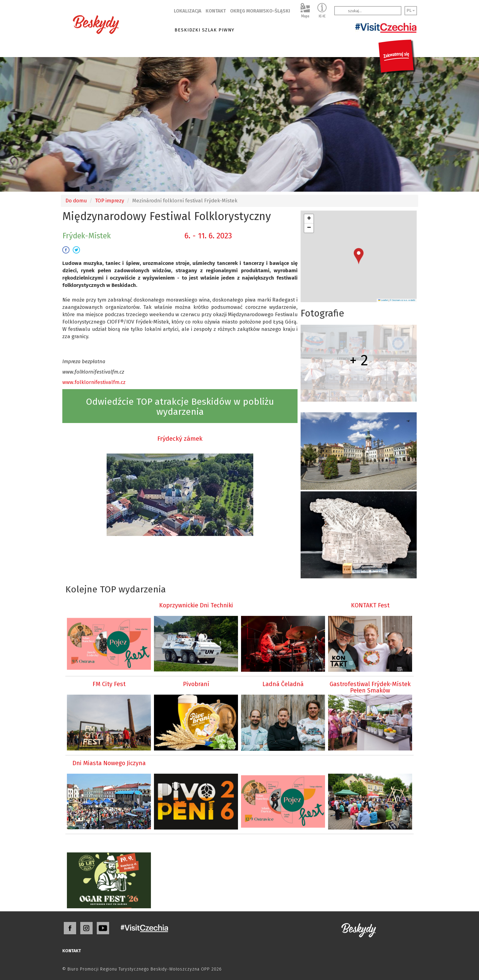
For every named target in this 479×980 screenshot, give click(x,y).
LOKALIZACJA (188, 11)
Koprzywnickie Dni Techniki (196, 605)
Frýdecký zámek (180, 439)
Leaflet (383, 300)
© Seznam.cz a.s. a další (402, 300)
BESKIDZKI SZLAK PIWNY (204, 30)
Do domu (76, 201)
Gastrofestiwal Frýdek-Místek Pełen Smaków (370, 687)
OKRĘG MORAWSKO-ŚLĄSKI (260, 11)
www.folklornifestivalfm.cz (94, 382)
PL (411, 11)
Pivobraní (196, 684)
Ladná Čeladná (283, 684)
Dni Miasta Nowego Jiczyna (109, 763)
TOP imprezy (110, 201)
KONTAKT (216, 11)
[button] (359, 256)
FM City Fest (109, 684)
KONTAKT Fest (370, 605)
